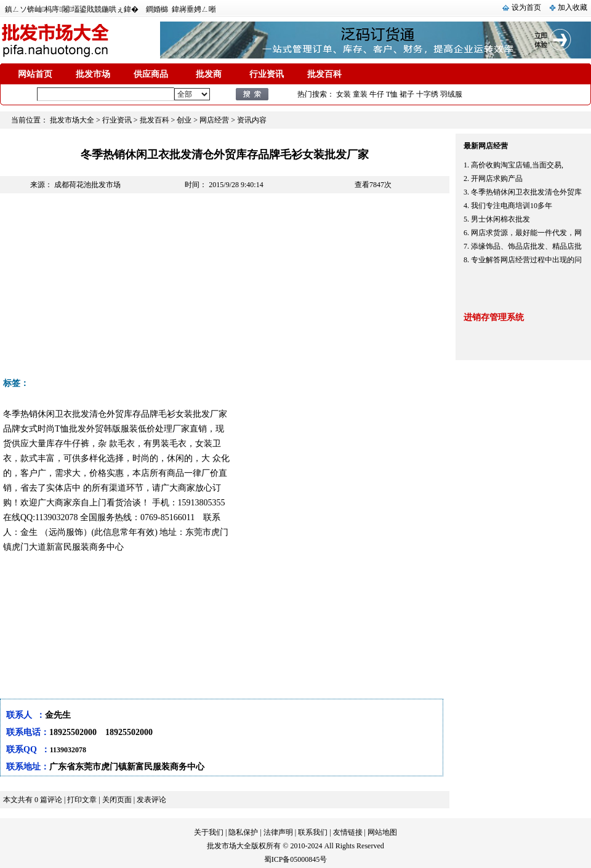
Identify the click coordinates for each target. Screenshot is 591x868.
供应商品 (151, 74)
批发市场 (93, 74)
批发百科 (324, 74)
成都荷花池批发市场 (87, 185)
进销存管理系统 (494, 317)
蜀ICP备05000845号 (296, 859)
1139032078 (68, 750)
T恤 (392, 94)
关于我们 (209, 832)
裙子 (407, 94)
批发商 (209, 74)
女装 (344, 94)
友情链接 (348, 832)
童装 (360, 94)
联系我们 (313, 832)
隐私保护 (243, 832)
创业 (184, 120)
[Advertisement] (208, 289)
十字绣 (427, 94)
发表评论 (151, 800)
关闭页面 (117, 800)
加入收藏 (573, 7)
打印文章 (82, 800)
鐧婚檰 (157, 9)
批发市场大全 (72, 120)
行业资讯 (267, 74)
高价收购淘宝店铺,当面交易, (517, 165)
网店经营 (214, 120)
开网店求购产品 (497, 179)
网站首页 (35, 74)
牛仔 (377, 94)
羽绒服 (451, 94)
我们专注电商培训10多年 (512, 206)
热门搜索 (312, 94)
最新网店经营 (486, 146)
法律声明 (278, 832)
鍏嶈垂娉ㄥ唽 (194, 9)
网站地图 (382, 832)
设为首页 (526, 7)
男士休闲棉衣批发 (501, 219)
